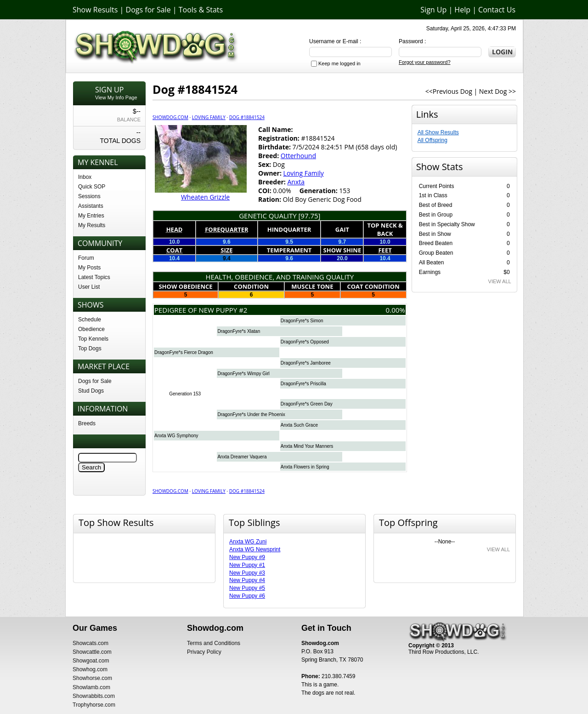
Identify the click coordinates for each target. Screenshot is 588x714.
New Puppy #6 (247, 596)
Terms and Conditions (214, 643)
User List (89, 287)
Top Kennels (93, 339)
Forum (86, 258)
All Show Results (438, 132)
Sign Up (433, 10)
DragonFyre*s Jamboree (306, 363)
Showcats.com (90, 643)
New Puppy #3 (247, 573)
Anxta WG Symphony (176, 436)
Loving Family (209, 117)
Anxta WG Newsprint (255, 549)
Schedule (90, 320)
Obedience (91, 329)
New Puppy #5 (247, 588)
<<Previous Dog (449, 91)
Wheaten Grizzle (205, 197)
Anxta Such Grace (299, 425)
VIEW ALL (500, 281)
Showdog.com (170, 117)
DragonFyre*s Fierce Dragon (184, 352)
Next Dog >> (498, 91)
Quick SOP (92, 187)
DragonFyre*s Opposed (305, 342)
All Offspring (433, 140)
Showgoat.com (91, 661)
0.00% (396, 310)
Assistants (91, 206)
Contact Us (497, 10)
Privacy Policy (204, 652)
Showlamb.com (91, 687)
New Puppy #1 (247, 565)
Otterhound (298, 156)
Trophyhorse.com (94, 705)
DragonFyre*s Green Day (307, 404)
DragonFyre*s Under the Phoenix (251, 414)
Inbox (85, 177)
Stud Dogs (91, 391)
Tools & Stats (201, 10)
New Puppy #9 (247, 557)
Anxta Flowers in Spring (305, 467)
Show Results (95, 10)
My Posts (89, 268)
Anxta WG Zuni (248, 542)
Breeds (87, 423)
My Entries (91, 216)
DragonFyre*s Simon (302, 321)
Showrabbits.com (94, 696)
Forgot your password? (425, 62)
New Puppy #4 (247, 580)
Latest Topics (94, 277)
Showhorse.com (92, 678)
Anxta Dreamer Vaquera (242, 457)
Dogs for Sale (148, 10)
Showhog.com (90, 669)
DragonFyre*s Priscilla (303, 384)
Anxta (296, 182)
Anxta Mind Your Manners (307, 446)
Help (462, 10)
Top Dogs (90, 348)
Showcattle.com (92, 652)
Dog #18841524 (247, 117)
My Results (92, 225)
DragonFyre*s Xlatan (239, 331)
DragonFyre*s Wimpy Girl (243, 374)
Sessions (89, 196)
